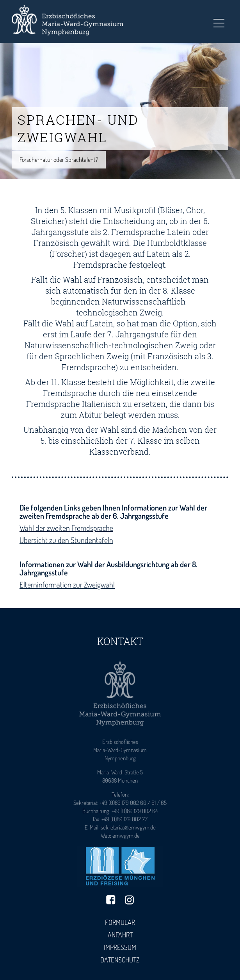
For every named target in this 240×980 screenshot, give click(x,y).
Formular (120, 922)
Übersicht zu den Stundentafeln (66, 540)
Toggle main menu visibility (219, 21)
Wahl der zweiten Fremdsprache (66, 528)
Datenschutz (120, 960)
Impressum (120, 947)
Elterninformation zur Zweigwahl (67, 584)
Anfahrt (120, 935)
